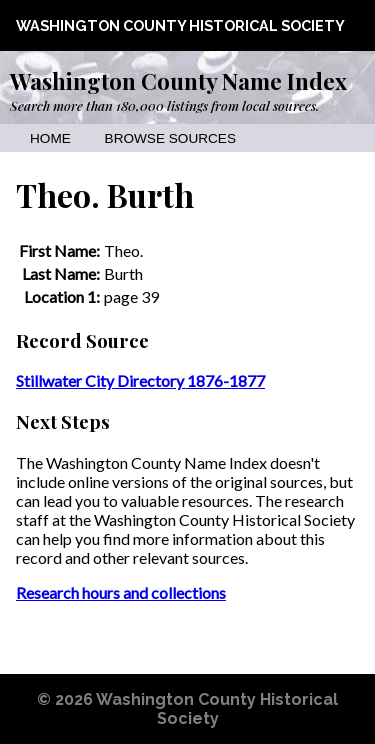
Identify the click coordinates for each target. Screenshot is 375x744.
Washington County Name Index (178, 81)
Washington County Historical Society (180, 25)
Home (50, 138)
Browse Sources (170, 138)
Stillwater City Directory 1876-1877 (140, 380)
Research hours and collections (121, 592)
